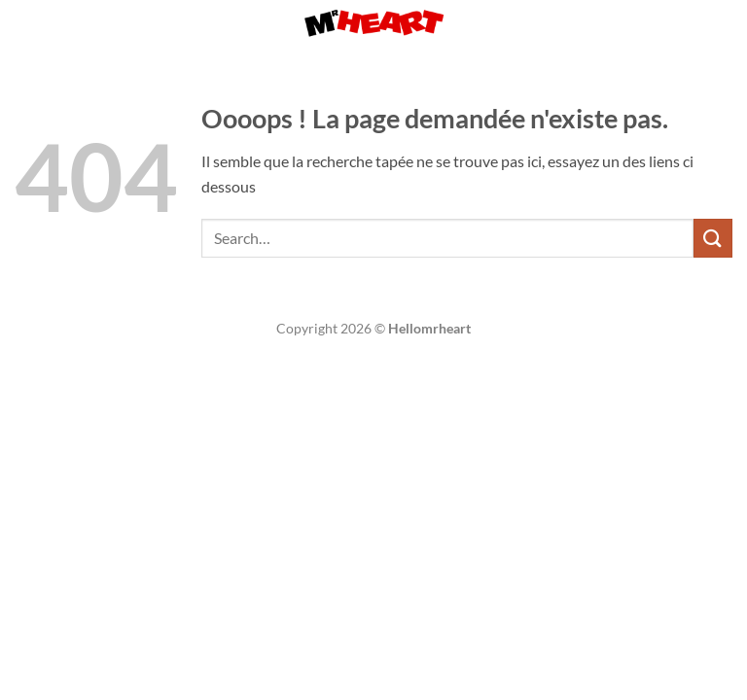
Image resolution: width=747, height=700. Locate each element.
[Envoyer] (713, 238)
